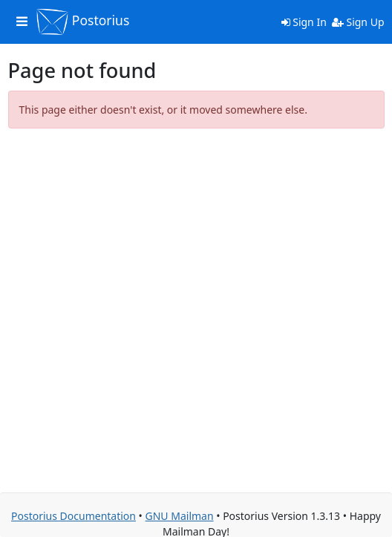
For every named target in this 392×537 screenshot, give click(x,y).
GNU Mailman (180, 516)
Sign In (304, 22)
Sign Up (358, 22)
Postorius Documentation (73, 516)
